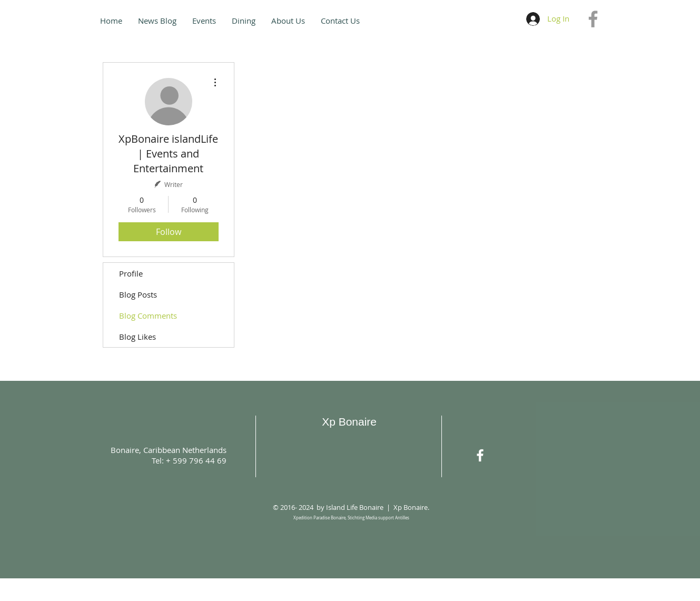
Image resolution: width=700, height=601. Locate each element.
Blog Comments (148, 316)
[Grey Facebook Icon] (593, 19)
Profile (131, 273)
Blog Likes (137, 337)
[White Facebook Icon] (480, 455)
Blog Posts (138, 294)
